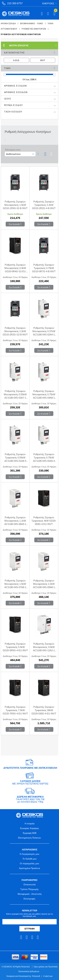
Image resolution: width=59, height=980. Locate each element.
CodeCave (48, 976)
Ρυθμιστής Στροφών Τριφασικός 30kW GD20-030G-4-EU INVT (44, 710)
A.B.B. (16, 60)
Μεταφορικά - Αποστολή (30, 894)
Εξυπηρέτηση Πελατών (29, 838)
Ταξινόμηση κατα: (13, 150)
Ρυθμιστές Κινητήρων (34, 29)
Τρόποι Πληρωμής (29, 889)
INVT (43, 60)
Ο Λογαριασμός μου (29, 854)
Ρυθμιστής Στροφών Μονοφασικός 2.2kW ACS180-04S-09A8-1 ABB (44, 584)
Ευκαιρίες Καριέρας (30, 828)
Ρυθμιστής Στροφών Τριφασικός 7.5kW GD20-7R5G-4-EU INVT (15, 710)
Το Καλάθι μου (30, 859)
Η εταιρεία (30, 824)
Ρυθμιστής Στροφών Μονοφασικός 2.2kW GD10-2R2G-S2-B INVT (15, 331)
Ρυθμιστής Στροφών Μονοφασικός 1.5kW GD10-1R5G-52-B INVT (15, 205)
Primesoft (36, 976)
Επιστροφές (29, 899)
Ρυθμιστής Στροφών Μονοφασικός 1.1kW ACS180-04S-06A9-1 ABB (15, 521)
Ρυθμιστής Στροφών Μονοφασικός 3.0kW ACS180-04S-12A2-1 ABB (44, 647)
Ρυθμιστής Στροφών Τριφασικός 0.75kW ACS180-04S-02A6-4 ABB (44, 458)
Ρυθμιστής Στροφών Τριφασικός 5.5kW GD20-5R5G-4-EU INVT (15, 647)
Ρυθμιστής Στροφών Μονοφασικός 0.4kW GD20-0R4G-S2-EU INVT (15, 268)
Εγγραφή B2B (30, 833)
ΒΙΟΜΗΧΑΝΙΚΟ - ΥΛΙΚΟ (32, 23)
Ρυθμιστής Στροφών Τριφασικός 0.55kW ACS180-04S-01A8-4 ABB (15, 458)
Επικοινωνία (30, 884)
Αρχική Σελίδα (8, 23)
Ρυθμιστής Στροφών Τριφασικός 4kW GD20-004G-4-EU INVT (44, 521)
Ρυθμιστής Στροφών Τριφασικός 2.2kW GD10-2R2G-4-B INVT (44, 205)
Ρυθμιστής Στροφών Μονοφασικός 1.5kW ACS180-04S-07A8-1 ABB (15, 584)
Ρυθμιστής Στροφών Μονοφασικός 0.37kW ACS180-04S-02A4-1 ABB (44, 331)
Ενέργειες (48, 3)
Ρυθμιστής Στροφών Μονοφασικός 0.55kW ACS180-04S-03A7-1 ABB (15, 395)
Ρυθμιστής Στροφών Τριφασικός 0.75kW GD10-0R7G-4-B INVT (44, 268)
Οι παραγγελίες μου (29, 863)
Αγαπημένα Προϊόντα (29, 868)
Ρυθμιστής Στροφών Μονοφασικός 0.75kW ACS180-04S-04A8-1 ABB (44, 395)
